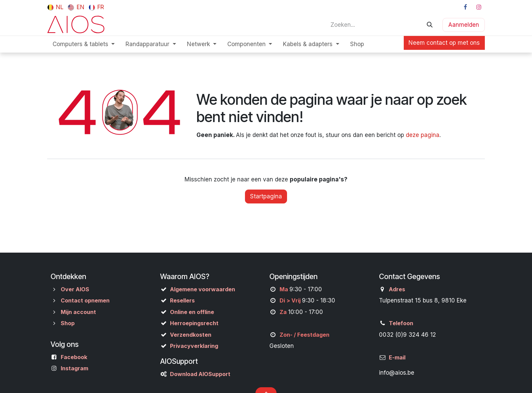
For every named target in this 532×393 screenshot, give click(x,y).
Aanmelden (464, 25)
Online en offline (192, 312)
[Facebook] (465, 7)
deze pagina (423, 135)
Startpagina (266, 196)
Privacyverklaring (194, 346)
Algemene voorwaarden (203, 289)
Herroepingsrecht (194, 323)
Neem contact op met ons (444, 43)
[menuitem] (55, 7)
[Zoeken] (430, 25)
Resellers (182, 300)
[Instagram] (479, 7)
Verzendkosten (191, 335)
